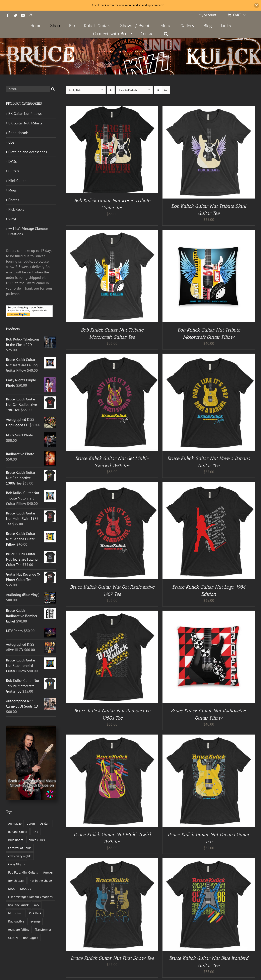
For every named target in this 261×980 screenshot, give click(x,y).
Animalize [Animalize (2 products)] (15, 823)
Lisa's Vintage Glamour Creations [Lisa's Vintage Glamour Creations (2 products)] (30, 897)
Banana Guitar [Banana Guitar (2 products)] (18, 832)
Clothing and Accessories (28, 152)
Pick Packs (16, 209)
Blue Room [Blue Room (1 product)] (16, 840)
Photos (14, 200)
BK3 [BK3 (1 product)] (35, 832)
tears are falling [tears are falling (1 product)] (19, 929)
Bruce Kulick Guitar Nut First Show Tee (112, 958)
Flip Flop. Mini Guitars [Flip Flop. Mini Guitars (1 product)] (23, 872)
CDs (11, 142)
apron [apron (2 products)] (31, 823)
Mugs (13, 190)
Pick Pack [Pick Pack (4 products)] (35, 913)
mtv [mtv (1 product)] (37, 905)
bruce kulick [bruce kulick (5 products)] (37, 840)
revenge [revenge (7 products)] (35, 921)
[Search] (53, 89)
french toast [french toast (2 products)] (16, 881)
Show (128, 90)
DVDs (13, 161)
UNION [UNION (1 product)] (13, 938)
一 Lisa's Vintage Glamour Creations (28, 231)
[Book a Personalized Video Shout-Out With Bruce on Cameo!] (31, 727)
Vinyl (12, 219)
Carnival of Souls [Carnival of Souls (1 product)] (20, 848)
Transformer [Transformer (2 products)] (43, 929)
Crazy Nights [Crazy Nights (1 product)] (17, 864)
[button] (166, 34)
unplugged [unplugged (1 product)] (31, 938)
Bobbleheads (18, 133)
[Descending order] (111, 90)
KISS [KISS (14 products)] (11, 889)
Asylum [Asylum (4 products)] (45, 823)
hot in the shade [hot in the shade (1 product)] (41, 881)
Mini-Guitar (17, 181)
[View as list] (166, 90)
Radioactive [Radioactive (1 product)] (16, 921)
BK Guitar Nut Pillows (25, 114)
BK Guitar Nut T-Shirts (25, 123)
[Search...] (28, 89)
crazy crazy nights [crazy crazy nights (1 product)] (20, 856)
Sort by (75, 90)
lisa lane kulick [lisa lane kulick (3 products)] (18, 905)
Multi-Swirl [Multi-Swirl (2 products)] (16, 913)
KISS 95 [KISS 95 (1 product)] (26, 889)
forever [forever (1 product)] (48, 872)
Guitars (14, 171)
